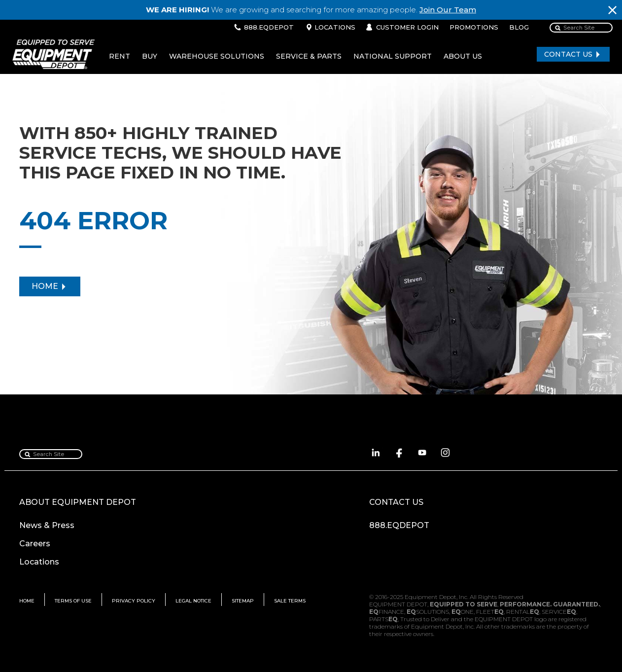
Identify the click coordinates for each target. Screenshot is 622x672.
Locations (39, 562)
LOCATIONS (335, 27)
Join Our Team (448, 10)
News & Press (47, 525)
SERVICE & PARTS (309, 56)
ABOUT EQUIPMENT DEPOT (78, 502)
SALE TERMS (290, 601)
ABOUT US (463, 56)
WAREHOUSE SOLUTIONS (217, 56)
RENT (120, 56)
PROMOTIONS (474, 27)
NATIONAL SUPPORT (393, 56)
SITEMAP (243, 601)
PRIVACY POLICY (134, 601)
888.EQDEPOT (269, 27)
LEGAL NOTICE (193, 601)
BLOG (519, 27)
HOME (45, 286)
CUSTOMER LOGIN (407, 27)
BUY (150, 56)
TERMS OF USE (73, 601)
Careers (35, 544)
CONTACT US (568, 54)
